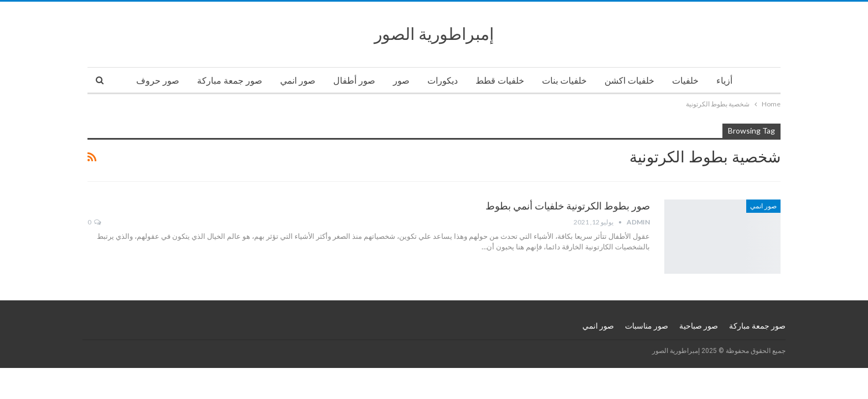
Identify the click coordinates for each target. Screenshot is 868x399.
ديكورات (443, 81)
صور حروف (158, 81)
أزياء (724, 81)
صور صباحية (699, 326)
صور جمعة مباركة (230, 81)
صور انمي (298, 81)
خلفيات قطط (500, 81)
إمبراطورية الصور (434, 34)
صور (401, 81)
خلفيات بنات (564, 81)
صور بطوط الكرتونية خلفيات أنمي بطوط (568, 206)
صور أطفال (354, 81)
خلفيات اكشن (629, 81)
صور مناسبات (647, 326)
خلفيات (685, 81)
